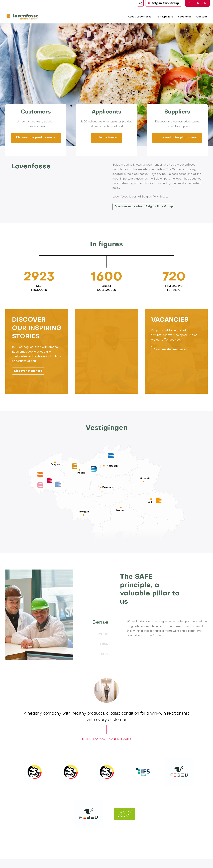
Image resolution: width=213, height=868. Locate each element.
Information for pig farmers (177, 138)
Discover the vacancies (170, 361)
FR (197, 3)
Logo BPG (164, 3)
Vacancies (185, 17)
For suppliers (165, 17)
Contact (202, 17)
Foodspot (140, 3)
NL (190, 3)
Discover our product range (36, 138)
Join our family (106, 138)
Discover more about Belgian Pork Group (144, 207)
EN (204, 3)
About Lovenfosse (140, 17)
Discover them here (28, 383)
